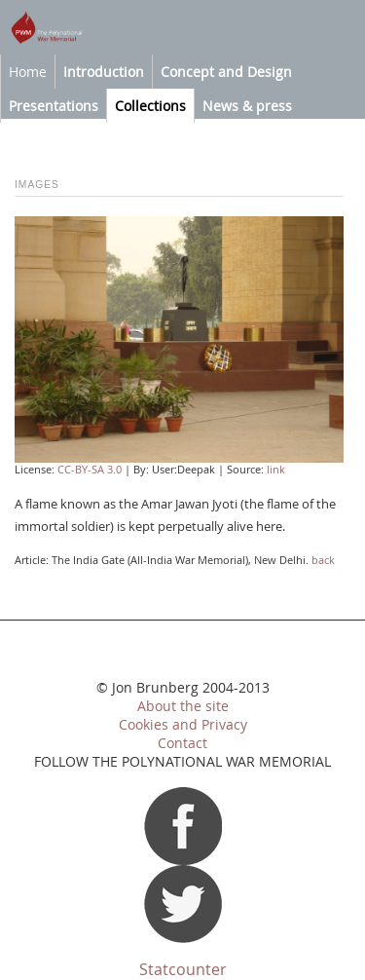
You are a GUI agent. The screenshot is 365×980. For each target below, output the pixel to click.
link (276, 470)
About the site (183, 706)
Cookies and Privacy (183, 725)
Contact (182, 743)
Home (28, 72)
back (323, 560)
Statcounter (183, 969)
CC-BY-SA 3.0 (90, 470)
